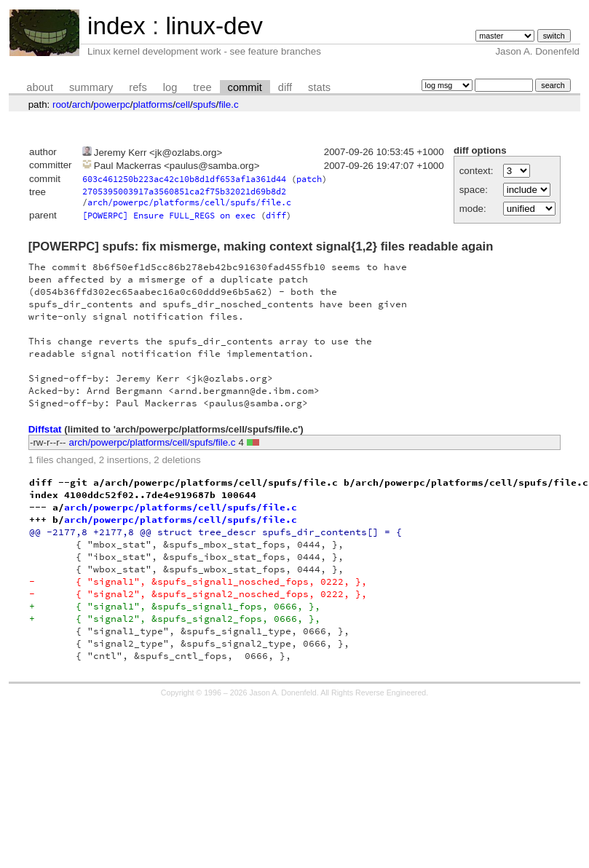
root (61, 104)
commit (245, 87)
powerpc (111, 104)
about (40, 87)
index (116, 26)
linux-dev (214, 26)
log (170, 87)
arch (82, 104)
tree (202, 87)
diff (285, 87)
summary (91, 87)
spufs (205, 104)
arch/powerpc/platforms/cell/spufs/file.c (189, 202)
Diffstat (45, 429)
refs (138, 87)
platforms (153, 104)
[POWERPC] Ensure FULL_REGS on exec (169, 215)
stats (319, 87)
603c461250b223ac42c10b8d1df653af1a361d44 (184, 179)
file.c (228, 104)
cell (183, 104)
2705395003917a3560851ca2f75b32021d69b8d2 (184, 191)
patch (309, 179)
